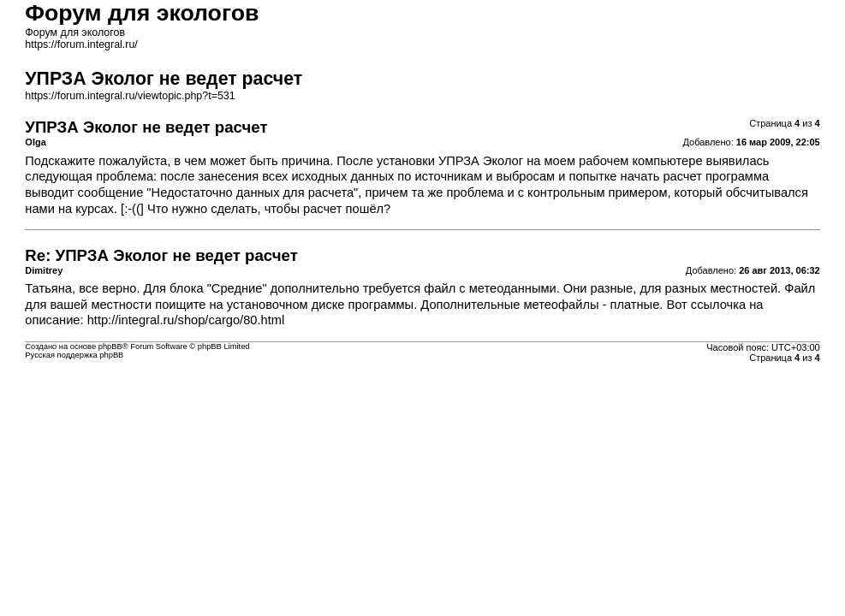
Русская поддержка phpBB (74, 355)
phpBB (110, 346)
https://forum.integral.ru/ (81, 44)
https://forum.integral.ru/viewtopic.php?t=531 (130, 96)
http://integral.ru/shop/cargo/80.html (186, 320)
